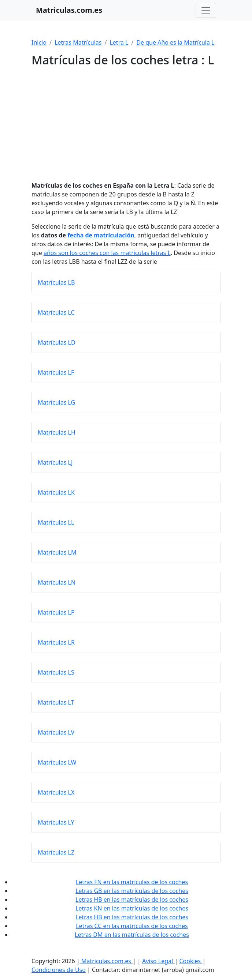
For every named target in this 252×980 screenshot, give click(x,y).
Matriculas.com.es (106, 961)
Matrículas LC (56, 312)
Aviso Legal (158, 961)
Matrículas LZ (56, 852)
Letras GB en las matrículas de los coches (132, 891)
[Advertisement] (126, 121)
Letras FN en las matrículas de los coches (132, 882)
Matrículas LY (56, 822)
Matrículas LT (56, 702)
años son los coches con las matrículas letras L (107, 253)
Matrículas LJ (55, 462)
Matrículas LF (56, 372)
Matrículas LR (56, 642)
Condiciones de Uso (59, 970)
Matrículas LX (56, 792)
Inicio (39, 42)
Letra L (119, 42)
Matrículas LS (56, 672)
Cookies (191, 961)
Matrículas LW (57, 762)
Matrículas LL (56, 522)
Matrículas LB (56, 282)
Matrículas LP (56, 612)
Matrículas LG (56, 402)
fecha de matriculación (101, 235)
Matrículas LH (57, 432)
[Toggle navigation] (206, 10)
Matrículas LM (57, 552)
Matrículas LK (56, 492)
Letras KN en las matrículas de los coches (132, 908)
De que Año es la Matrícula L (175, 42)
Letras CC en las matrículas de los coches (132, 926)
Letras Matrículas (78, 42)
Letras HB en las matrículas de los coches (132, 900)
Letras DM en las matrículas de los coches (132, 935)
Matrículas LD (57, 342)
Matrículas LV (56, 732)
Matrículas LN (57, 582)
